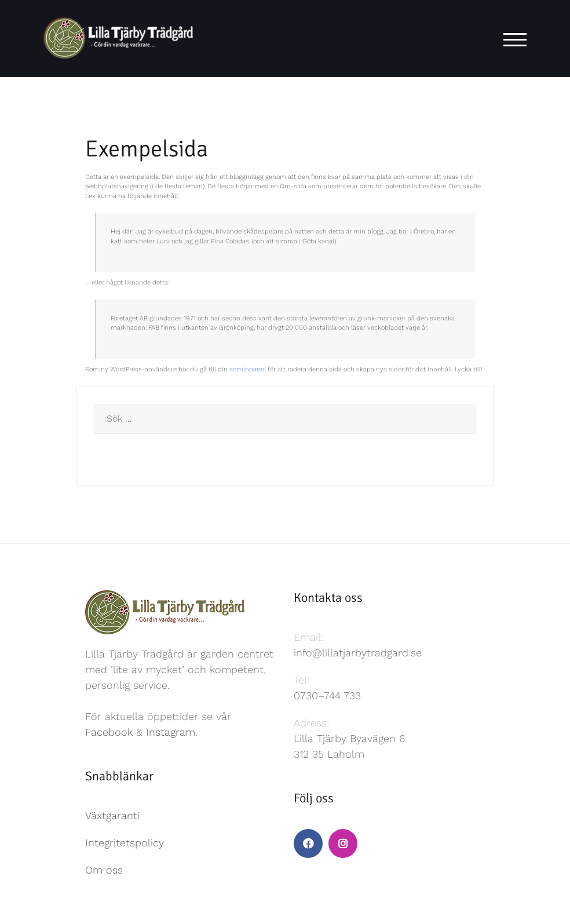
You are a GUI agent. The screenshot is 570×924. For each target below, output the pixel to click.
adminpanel (248, 369)
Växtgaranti (112, 815)
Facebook (109, 732)
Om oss (104, 870)
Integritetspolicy (125, 843)
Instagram (171, 732)
